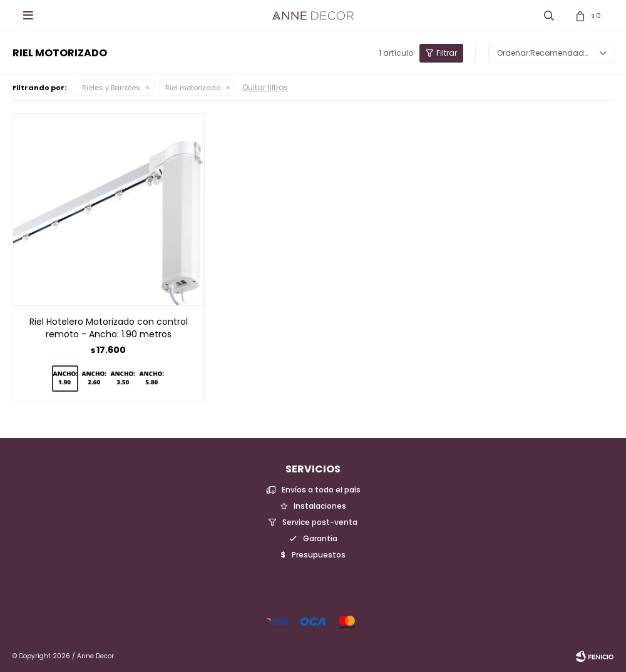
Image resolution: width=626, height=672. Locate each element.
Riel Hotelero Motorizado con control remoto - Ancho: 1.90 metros (109, 328)
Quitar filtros (265, 87)
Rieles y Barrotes (111, 88)
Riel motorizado (193, 88)
